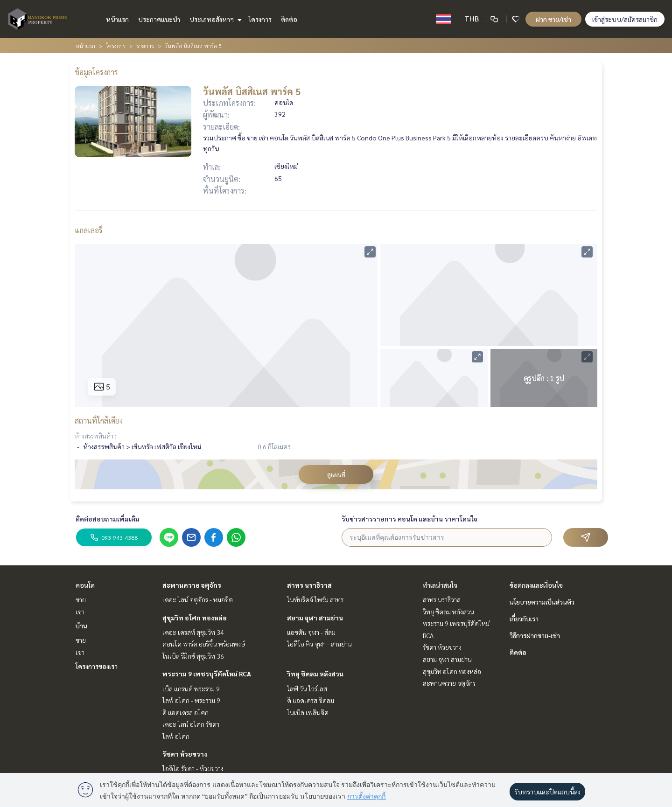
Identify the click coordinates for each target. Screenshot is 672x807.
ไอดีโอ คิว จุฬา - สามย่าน (319, 644)
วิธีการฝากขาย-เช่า (535, 635)
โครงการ (260, 19)
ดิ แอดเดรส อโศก (185, 712)
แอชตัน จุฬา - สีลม (311, 632)
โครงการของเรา (97, 666)
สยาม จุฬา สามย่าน (315, 618)
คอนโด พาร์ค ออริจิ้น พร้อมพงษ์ (204, 644)
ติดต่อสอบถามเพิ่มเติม (108, 519)
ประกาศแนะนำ (159, 19)
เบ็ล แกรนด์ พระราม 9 (191, 689)
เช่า (80, 612)
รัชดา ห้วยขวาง (185, 754)
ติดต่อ (289, 19)
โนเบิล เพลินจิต (308, 712)
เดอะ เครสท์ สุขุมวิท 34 (193, 632)
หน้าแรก (117, 19)
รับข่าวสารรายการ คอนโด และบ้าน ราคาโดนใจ (409, 519)
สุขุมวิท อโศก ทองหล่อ (195, 618)
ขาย (81, 599)
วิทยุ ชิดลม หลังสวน (315, 674)
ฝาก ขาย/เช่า (553, 19)
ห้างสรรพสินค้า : (95, 436)
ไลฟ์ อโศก (176, 736)
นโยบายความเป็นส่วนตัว (542, 602)
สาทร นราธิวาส (309, 585)
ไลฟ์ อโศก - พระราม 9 (191, 700)
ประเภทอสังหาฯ (214, 19)
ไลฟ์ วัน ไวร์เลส (307, 689)
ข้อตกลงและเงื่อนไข (536, 585)
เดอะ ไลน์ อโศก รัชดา (191, 724)
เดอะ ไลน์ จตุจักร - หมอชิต (198, 599)
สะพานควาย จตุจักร (192, 585)
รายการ (145, 46)
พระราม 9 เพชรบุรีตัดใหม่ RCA (207, 674)
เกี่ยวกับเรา (524, 619)
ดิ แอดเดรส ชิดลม (311, 700)
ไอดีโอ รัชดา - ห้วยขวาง (193, 768)
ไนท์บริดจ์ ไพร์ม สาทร (315, 599)
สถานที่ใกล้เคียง (99, 421)
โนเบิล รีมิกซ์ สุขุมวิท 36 (193, 656)
